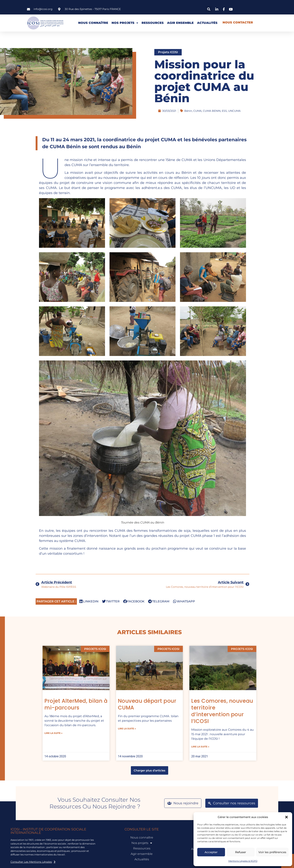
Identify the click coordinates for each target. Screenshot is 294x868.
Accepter (211, 852)
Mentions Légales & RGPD (243, 861)
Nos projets (125, 23)
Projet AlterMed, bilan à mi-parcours (77, 704)
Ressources (153, 23)
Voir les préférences (272, 852)
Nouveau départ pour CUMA (148, 704)
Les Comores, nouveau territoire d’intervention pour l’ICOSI (224, 711)
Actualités (207, 23)
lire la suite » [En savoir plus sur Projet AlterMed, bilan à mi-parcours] (55, 733)
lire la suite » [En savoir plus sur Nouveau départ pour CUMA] (128, 729)
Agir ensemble (180, 23)
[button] (286, 817)
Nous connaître (93, 23)
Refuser (241, 852)
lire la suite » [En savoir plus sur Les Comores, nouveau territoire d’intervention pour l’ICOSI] (202, 747)
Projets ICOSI (168, 52)
